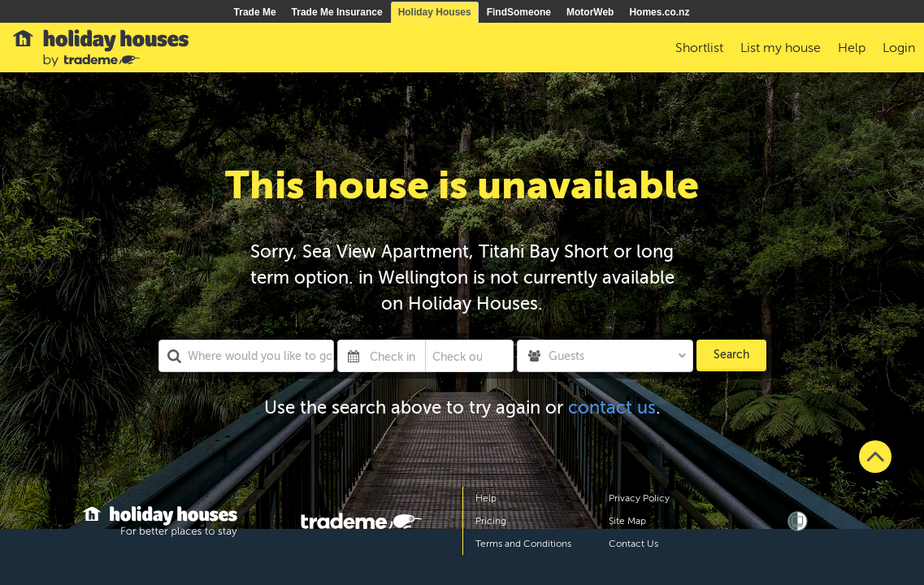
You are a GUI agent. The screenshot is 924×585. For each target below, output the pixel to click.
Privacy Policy (639, 498)
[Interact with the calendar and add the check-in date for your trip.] (354, 356)
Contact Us (633, 544)
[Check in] (394, 356)
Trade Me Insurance (337, 12)
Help (486, 498)
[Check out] (457, 356)
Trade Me (255, 12)
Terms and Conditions (523, 544)
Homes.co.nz (659, 12)
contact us (612, 407)
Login (899, 48)
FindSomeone (519, 12)
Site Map (627, 521)
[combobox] (247, 356)
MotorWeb (590, 12)
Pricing (491, 521)
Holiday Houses (435, 12)
